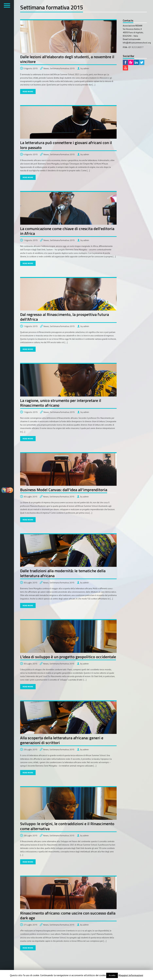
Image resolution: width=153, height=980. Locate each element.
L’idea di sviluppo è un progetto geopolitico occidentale (68, 657)
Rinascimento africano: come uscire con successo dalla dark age (68, 915)
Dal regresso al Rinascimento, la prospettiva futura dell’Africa (64, 317)
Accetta (112, 975)
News (46, 68)
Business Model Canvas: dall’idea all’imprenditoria (64, 490)
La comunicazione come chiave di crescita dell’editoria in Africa (67, 231)
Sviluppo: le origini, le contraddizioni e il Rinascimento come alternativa (67, 826)
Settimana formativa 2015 (62, 68)
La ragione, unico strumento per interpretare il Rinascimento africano (61, 403)
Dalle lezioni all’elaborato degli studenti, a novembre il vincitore (67, 59)
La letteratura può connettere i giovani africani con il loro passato (66, 145)
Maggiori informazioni (131, 975)
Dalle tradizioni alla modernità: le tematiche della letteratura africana (63, 573)
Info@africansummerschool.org (137, 43)
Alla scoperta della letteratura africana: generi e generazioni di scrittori (62, 740)
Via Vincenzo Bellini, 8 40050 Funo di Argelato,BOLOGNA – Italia (133, 33)
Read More (28, 91)
